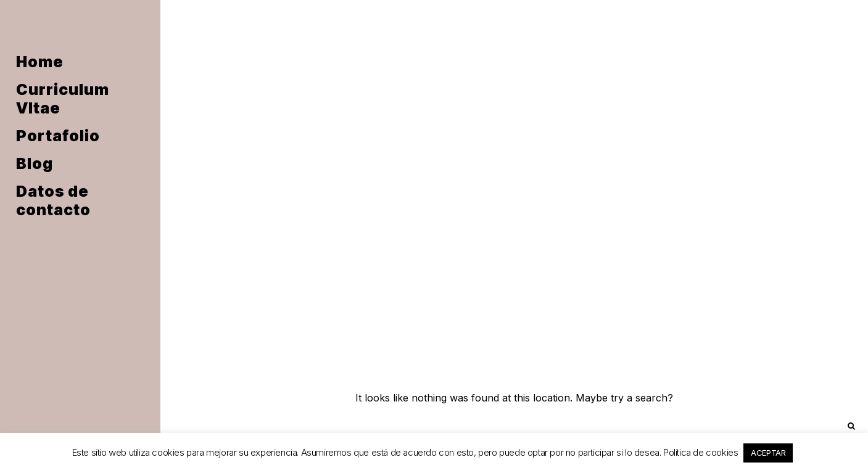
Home (40, 62)
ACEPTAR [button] (768, 453)
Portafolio (58, 136)
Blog (35, 163)
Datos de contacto (53, 200)
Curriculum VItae (63, 99)
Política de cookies (701, 452)
